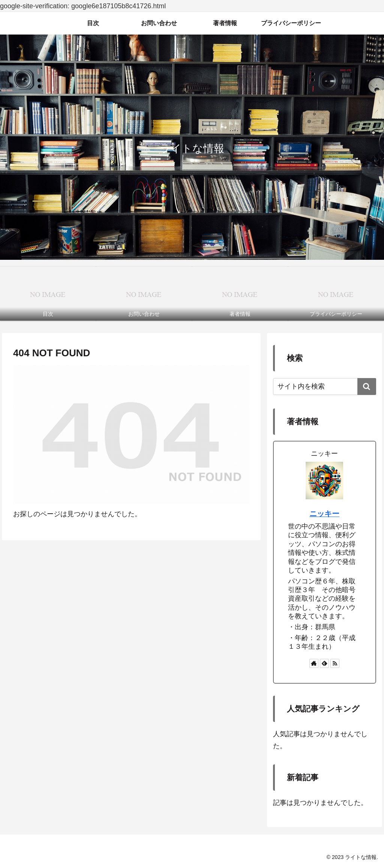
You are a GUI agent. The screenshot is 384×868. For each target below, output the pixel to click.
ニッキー (324, 514)
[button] (367, 387)
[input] (324, 387)
